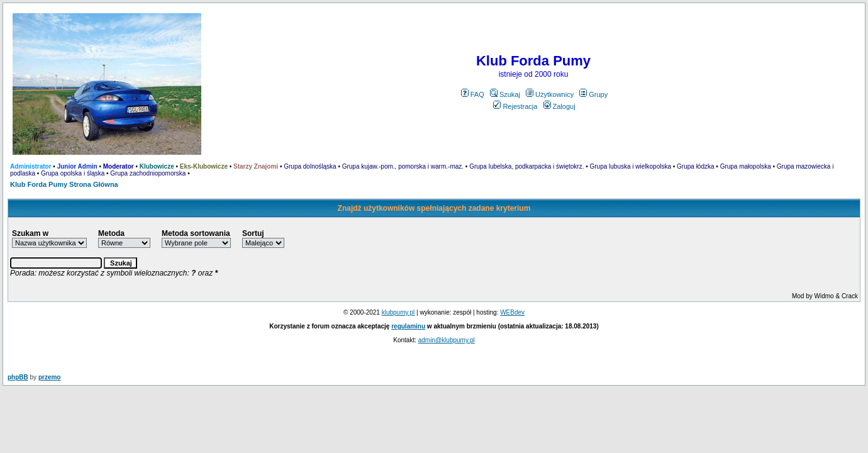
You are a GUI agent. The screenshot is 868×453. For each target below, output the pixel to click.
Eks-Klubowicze (204, 166)
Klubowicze (157, 166)
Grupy (593, 94)
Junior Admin (77, 166)
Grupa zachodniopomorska (148, 173)
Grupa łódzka (695, 166)
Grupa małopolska (746, 166)
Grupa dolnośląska (310, 166)
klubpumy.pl (398, 312)
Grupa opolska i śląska (73, 173)
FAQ (473, 94)
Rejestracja (515, 106)
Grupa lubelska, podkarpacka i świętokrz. (526, 166)
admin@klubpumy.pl (447, 340)
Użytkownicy (550, 94)
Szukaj (505, 94)
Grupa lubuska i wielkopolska (631, 166)
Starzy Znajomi (256, 166)
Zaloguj (559, 106)
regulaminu (408, 326)
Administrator (31, 166)
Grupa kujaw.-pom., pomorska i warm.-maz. (403, 166)
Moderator (119, 166)
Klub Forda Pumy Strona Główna (64, 184)
